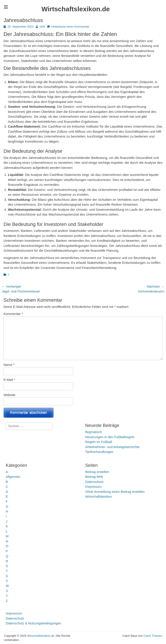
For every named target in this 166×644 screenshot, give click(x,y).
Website (9, 395)
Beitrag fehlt (94, 477)
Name (9, 365)
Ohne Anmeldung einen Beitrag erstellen (115, 492)
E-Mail (9, 380)
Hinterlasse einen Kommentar (70, 27)
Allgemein (13, 477)
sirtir (42, 27)
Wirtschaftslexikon (99, 496)
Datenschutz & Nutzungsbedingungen (34, 623)
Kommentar (13, 314)
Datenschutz (94, 482)
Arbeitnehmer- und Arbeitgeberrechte (113, 447)
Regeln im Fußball (99, 442)
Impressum (93, 487)
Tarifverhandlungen (99, 452)
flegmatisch (94, 432)
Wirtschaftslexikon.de (76, 9)
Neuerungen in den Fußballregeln (110, 437)
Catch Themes (153, 636)
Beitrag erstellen (97, 472)
